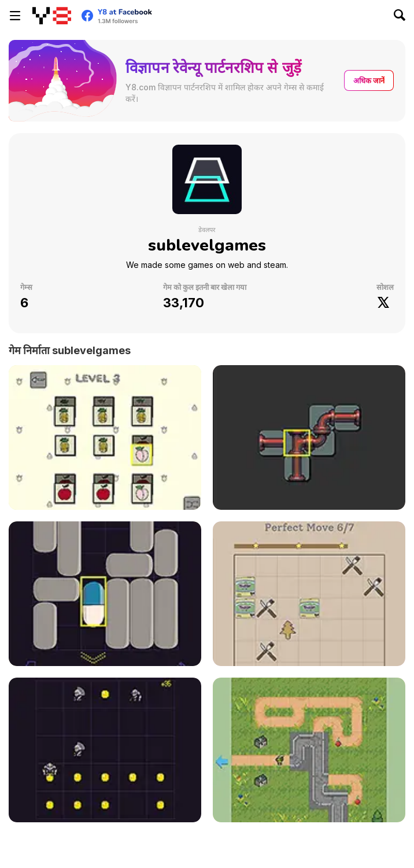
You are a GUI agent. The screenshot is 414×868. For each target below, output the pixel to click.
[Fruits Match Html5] (105, 437)
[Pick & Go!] (309, 750)
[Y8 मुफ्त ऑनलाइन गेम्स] (52, 16)
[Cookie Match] (309, 594)
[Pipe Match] (309, 437)
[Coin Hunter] (105, 750)
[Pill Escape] (105, 594)
